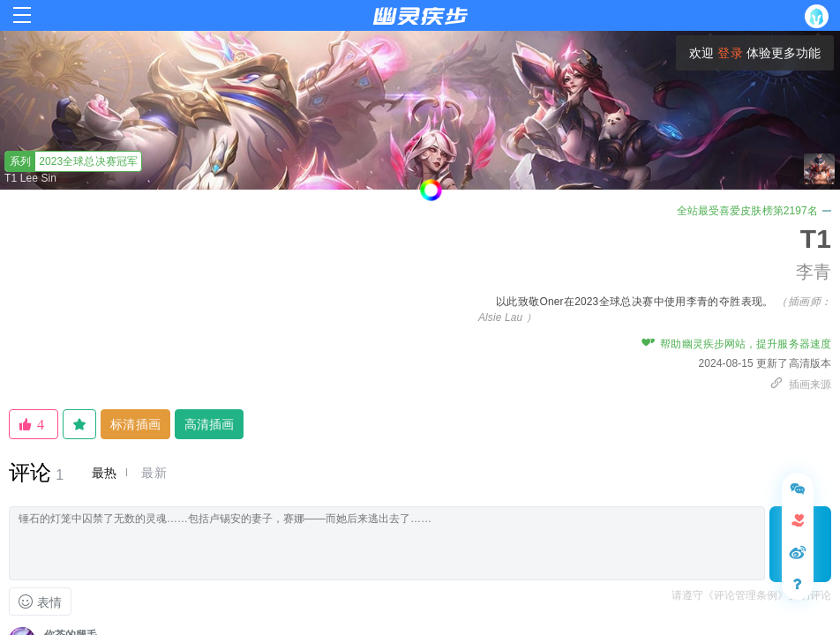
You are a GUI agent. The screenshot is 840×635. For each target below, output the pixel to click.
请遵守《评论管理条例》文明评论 (752, 595)
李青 (814, 272)
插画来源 (800, 385)
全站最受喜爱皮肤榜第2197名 (754, 211)
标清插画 (135, 424)
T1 (816, 239)
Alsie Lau (500, 317)
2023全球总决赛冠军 (71, 161)
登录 (730, 53)
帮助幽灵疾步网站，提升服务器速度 (736, 344)
